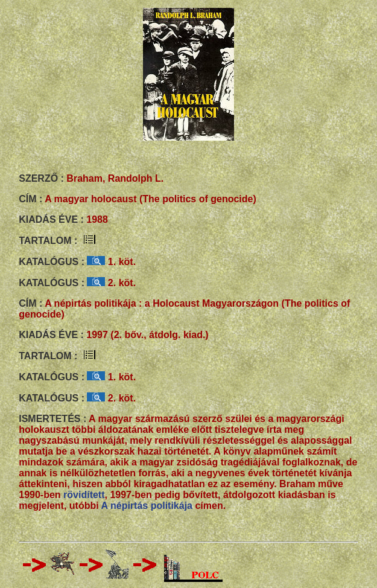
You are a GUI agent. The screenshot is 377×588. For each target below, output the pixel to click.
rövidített (84, 495)
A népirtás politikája (147, 506)
